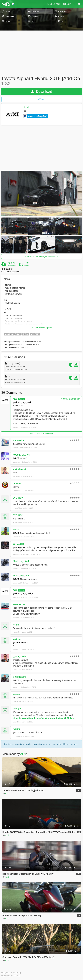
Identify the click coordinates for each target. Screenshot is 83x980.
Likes (27, 265)
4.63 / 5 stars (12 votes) (10, 272)
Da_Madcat (18, 544)
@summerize (19, 643)
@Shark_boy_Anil (22, 402)
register (38, 744)
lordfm (16, 625)
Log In (28, 744)
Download (42, 91)
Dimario (17, 484)
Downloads (12, 265)
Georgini (17, 709)
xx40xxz (17, 639)
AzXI (26, 108)
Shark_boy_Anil (21, 561)
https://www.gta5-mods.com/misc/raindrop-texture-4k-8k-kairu (44, 718)
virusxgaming (20, 677)
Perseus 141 (19, 604)
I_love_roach (19, 656)
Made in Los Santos (11, 976)
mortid (16, 530)
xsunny (16, 694)
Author (22, 399)
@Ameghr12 (19, 547)
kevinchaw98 (19, 469)
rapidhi (16, 729)
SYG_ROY (18, 498)
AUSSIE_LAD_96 (21, 455)
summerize (18, 440)
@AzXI (16, 458)
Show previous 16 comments (41, 434)
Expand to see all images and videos (41, 256)
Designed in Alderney (11, 973)
